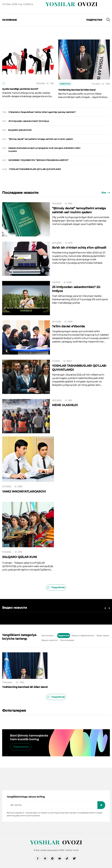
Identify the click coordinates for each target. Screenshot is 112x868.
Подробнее (56, 587)
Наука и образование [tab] (83, 636)
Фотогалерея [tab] (67, 640)
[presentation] (10, 24)
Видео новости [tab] (49, 640)
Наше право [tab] (103, 636)
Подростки (94, 20)
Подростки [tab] (64, 636)
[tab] (55, 636)
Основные (10, 20)
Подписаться (21, 747)
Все (106, 193)
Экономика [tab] (47, 636)
